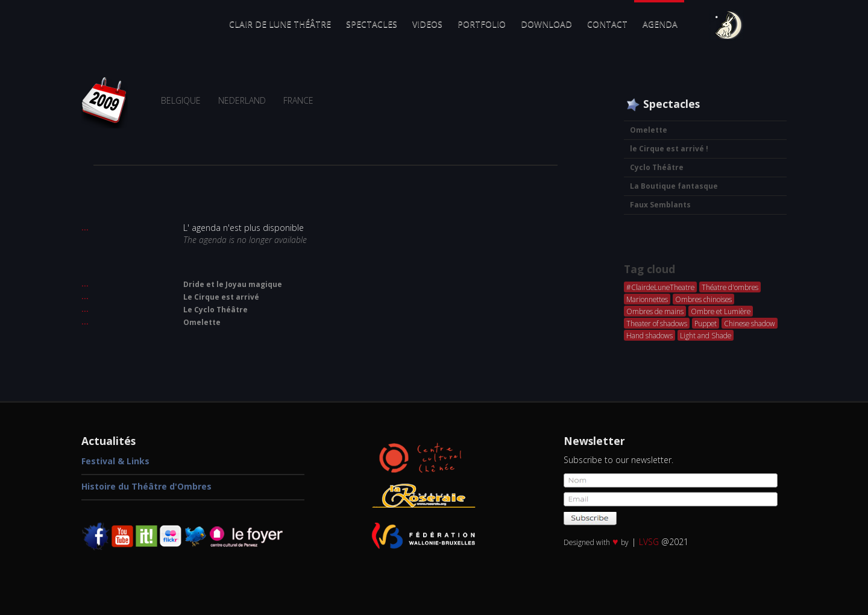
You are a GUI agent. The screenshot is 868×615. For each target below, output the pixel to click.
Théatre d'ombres (730, 287)
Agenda (660, 24)
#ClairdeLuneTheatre (660, 287)
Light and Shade (706, 335)
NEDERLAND (242, 100)
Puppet (706, 323)
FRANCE (298, 100)
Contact (607, 24)
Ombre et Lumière (721, 311)
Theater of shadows (657, 323)
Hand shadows (649, 335)
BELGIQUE (181, 100)
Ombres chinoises (703, 299)
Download (546, 24)
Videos (427, 24)
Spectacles (372, 24)
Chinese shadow (750, 323)
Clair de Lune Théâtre (280, 24)
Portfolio (482, 24)
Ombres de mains (655, 311)
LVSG (649, 542)
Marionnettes (647, 299)
